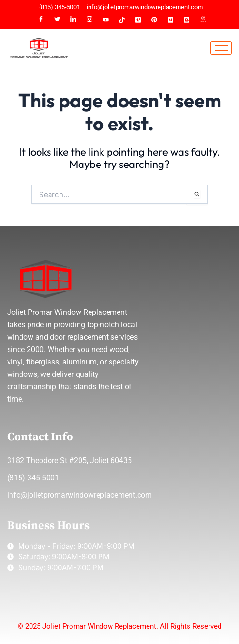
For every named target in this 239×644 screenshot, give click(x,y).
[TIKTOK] (122, 20)
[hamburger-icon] (221, 48)
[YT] (106, 20)
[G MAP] (203, 20)
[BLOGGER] (187, 20)
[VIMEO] (138, 20)
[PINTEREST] (154, 20)
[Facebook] (41, 20)
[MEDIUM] (170, 20)
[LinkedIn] (73, 20)
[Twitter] (57, 20)
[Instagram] (90, 20)
